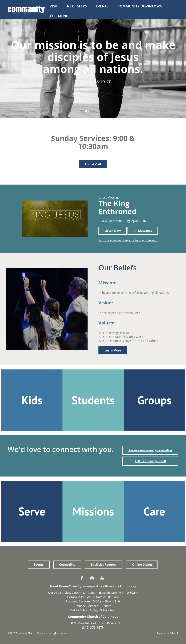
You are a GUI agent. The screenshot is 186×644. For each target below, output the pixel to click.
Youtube (103, 578)
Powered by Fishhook (168, 633)
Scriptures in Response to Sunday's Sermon (128, 240)
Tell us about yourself (150, 461)
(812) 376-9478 (93, 627)
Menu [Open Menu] (67, 16)
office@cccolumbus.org (120, 586)
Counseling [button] (67, 565)
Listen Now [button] (113, 231)
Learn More (113, 350)
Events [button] (39, 565)
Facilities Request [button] (104, 565)
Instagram (93, 578)
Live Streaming (111, 593)
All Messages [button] (143, 231)
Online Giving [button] (142, 565)
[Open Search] (51, 16)
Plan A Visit (93, 164)
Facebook (83, 578)
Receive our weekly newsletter (150, 450)
